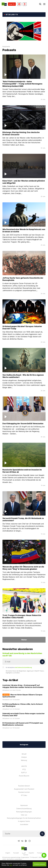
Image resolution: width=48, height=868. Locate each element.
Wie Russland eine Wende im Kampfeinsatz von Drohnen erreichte (24, 230)
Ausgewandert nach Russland (24, 789)
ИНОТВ (24, 766)
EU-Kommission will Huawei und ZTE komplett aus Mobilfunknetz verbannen (23, 724)
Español (31, 853)
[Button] (42, 662)
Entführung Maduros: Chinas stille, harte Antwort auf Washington (23, 705)
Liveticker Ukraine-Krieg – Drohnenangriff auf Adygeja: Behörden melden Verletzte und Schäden (23, 686)
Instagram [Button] (24, 745)
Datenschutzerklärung (24, 809)
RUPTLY (24, 773)
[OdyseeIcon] (30, 841)
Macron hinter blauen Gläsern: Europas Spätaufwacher (22, 696)
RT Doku (24, 795)
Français (40, 853)
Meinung (24, 760)
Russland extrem (24, 792)
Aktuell (24, 754)
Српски (26, 855)
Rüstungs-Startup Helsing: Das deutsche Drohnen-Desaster (21, 133)
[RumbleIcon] (26, 841)
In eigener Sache (24, 821)
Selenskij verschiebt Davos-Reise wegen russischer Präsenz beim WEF (24, 715)
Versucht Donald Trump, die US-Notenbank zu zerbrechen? (23, 519)
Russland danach (24, 786)
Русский (16, 853)
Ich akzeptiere (19, 667)
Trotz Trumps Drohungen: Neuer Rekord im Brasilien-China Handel (22, 616)
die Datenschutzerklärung (23, 667)
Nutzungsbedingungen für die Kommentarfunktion (24, 818)
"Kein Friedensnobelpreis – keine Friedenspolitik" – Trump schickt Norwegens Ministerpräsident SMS (22, 84)
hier (11, 865)
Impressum (24, 805)
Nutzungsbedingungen (24, 812)
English (8, 853)
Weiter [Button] (24, 640)
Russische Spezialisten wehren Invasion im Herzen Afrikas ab (22, 471)
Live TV (12, 4)
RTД (24, 769)
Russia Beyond (24, 776)
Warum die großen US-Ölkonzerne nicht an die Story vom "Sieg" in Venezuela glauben (23, 568)
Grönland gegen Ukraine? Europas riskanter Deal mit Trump (22, 327)
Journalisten (24, 824)
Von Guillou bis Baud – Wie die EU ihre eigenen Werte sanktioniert (23, 376)
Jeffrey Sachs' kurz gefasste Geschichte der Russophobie (23, 279)
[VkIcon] (22, 841)
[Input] (24, 662)
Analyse (24, 757)
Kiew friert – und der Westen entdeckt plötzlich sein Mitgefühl (24, 182)
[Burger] (44, 4)
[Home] (4, 4)
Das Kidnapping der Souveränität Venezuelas (23, 423)
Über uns (24, 815)
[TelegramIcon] (19, 841)
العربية (24, 853)
